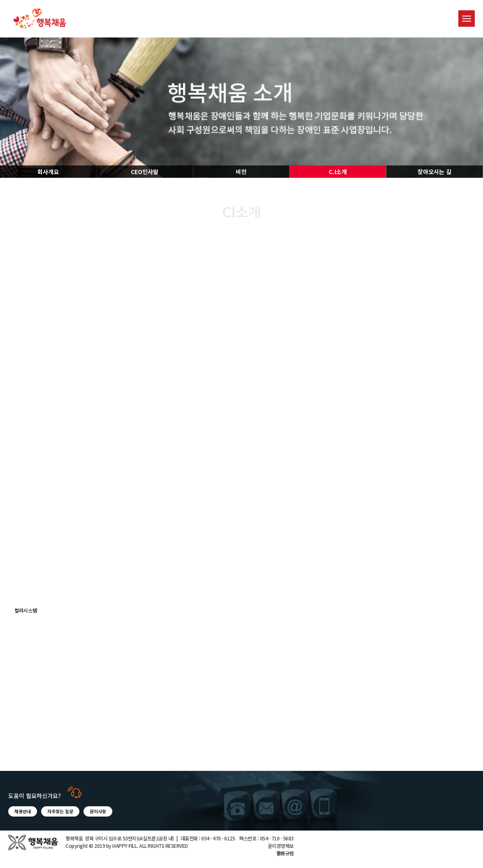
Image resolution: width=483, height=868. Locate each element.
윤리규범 (285, 853)
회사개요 (48, 172)
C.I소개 (338, 172)
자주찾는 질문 (60, 811)
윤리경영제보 (281, 846)
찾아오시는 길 (434, 172)
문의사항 (98, 811)
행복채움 (40, 19)
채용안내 (23, 811)
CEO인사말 (145, 172)
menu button (467, 19)
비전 (241, 172)
